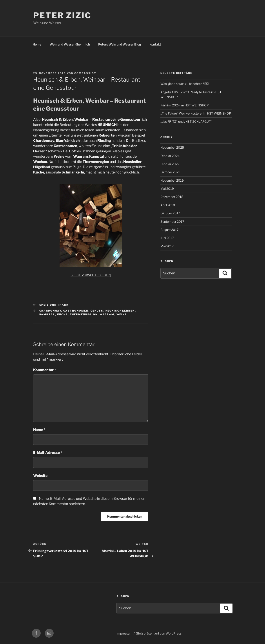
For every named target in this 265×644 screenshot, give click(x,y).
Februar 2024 (170, 156)
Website (40, 476)
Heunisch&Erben (120, 311)
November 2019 (172, 180)
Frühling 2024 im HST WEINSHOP (185, 105)
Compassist (85, 73)
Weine (122, 314)
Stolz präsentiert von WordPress (159, 633)
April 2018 (168, 205)
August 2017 (169, 230)
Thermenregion (84, 314)
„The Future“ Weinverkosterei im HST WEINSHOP (196, 113)
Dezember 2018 (172, 197)
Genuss (97, 311)
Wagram (107, 314)
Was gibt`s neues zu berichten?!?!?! (185, 84)
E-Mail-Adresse (48, 453)
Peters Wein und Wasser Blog (120, 44)
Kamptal (47, 314)
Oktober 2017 (170, 213)
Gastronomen (76, 311)
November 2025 (172, 147)
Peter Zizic (62, 15)
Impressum (124, 633)
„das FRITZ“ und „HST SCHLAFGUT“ (186, 121)
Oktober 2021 (170, 172)
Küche (63, 314)
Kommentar (45, 370)
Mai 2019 (167, 189)
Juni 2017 (167, 238)
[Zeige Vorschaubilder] (91, 275)
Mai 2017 (167, 246)
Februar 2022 (170, 164)
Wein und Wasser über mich (70, 44)
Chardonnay (50, 311)
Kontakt (155, 44)
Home (37, 44)
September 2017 (172, 222)
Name (39, 430)
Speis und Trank (54, 305)
